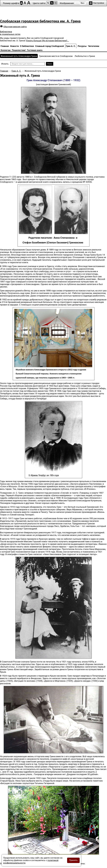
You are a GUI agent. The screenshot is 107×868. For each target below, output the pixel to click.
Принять (73, 860)
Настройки (99, 3)
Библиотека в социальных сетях (10, 33)
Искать (5, 64)
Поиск (50, 64)
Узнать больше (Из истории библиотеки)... (47, 41)
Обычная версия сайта (15, 27)
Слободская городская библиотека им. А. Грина (40, 21)
